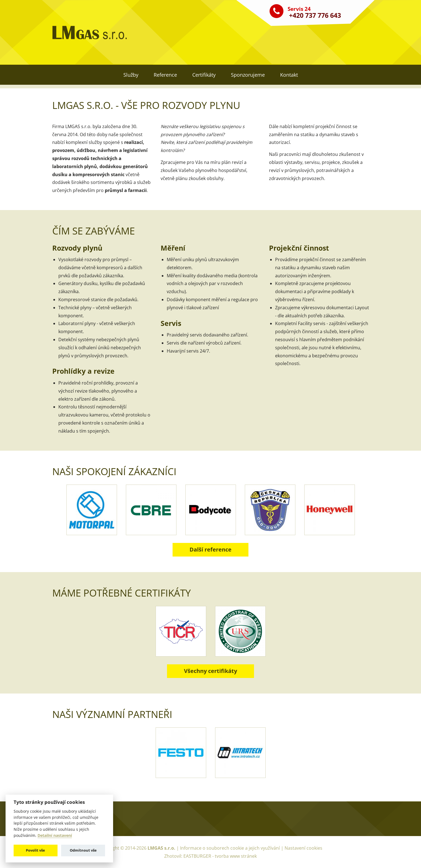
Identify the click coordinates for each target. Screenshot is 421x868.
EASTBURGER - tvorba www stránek (220, 856)
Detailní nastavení (55, 835)
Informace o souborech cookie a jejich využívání (231, 848)
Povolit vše (35, 850)
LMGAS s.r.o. (161, 848)
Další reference (210, 549)
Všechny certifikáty (210, 671)
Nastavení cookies (303, 848)
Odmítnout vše (83, 850)
